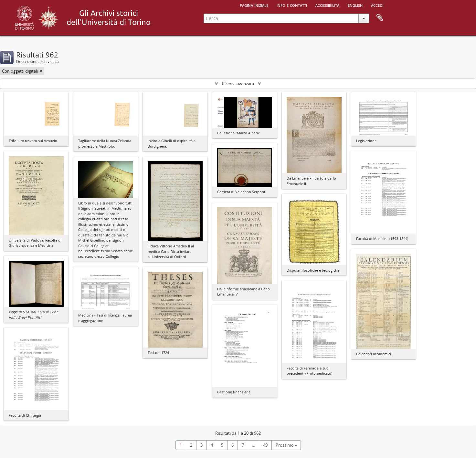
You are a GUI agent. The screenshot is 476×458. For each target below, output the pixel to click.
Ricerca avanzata (238, 84)
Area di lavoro (380, 18)
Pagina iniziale (254, 5)
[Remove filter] (41, 71)
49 (265, 445)
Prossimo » (286, 445)
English (355, 5)
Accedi (377, 5)
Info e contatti (292, 5)
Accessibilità (327, 5)
